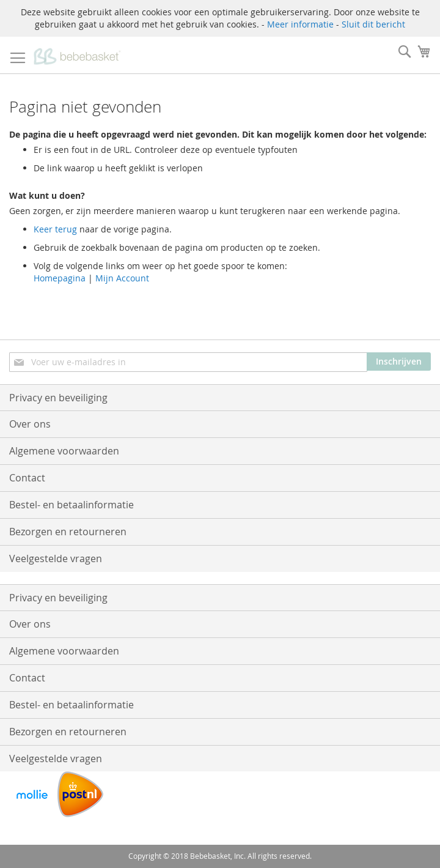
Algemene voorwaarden (64, 451)
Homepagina (60, 278)
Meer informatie (300, 24)
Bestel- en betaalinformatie (71, 505)
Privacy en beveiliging (58, 398)
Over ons (30, 424)
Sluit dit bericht (373, 24)
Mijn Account (122, 278)
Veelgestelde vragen (56, 558)
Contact (27, 478)
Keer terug (55, 229)
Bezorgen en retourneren (68, 532)
